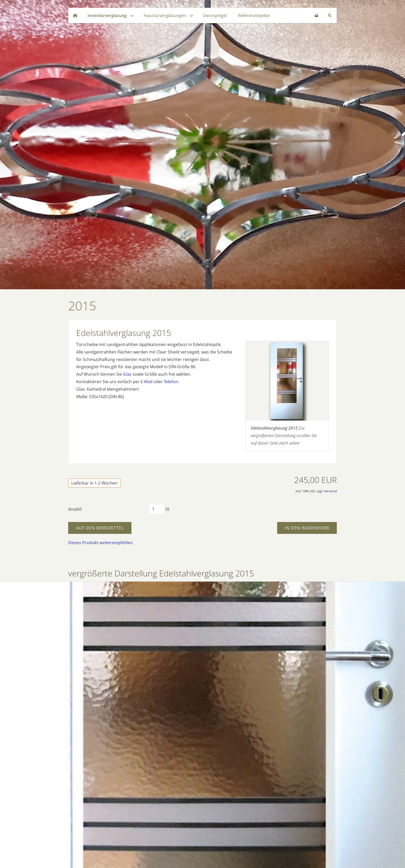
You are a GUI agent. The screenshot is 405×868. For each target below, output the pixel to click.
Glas (127, 374)
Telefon (171, 382)
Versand (330, 491)
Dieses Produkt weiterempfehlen (100, 543)
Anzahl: (75, 509)
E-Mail (146, 382)
